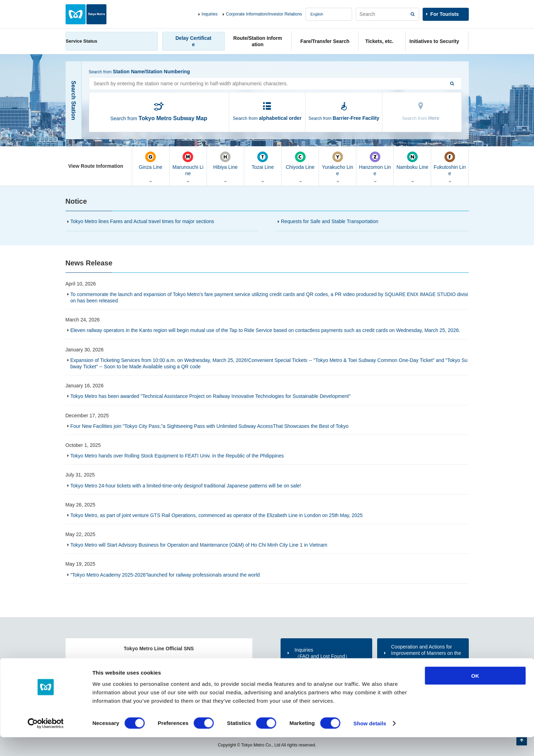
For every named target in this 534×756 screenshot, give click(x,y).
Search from (159, 118)
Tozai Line (263, 161)
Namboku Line (412, 161)
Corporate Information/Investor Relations (264, 14)
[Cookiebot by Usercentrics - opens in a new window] (46, 742)
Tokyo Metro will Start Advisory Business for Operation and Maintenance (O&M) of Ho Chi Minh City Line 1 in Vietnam (199, 545)
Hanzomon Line (375, 164)
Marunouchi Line (188, 164)
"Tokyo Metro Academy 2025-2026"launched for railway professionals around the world (165, 575)
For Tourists (445, 14)
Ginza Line (151, 161)
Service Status (82, 41)
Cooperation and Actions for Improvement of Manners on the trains (426, 653)
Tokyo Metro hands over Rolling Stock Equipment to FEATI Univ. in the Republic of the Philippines (177, 456)
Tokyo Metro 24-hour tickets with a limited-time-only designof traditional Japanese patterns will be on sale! (186, 486)
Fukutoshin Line (450, 164)
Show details (370, 742)
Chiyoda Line (300, 161)
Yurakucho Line (337, 164)
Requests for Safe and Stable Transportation (330, 221)
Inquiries (210, 14)
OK (475, 694)
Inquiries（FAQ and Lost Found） (322, 653)
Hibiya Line (225, 161)
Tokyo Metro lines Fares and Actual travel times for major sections (142, 221)
